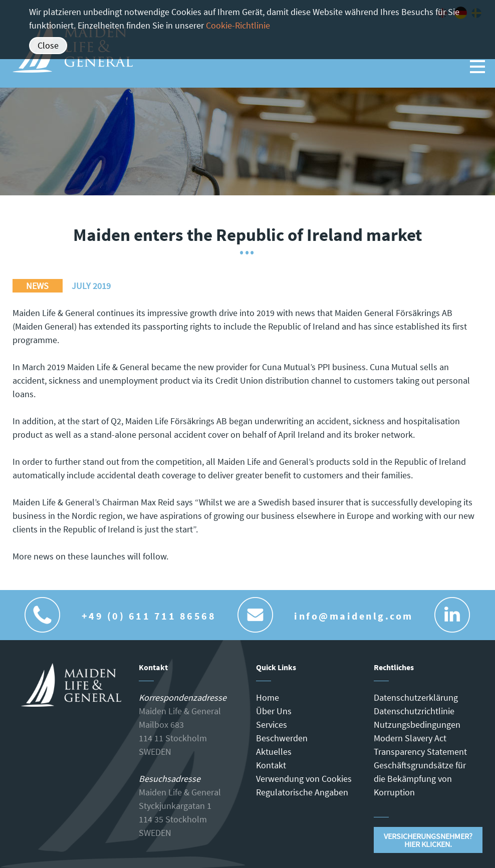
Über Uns (274, 711)
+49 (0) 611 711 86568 (149, 616)
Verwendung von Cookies (304, 779)
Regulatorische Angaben (302, 792)
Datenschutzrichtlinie (414, 711)
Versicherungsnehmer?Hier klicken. (428, 840)
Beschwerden (282, 738)
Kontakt (271, 765)
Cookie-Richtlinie (238, 25)
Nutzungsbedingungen (417, 725)
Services (272, 725)
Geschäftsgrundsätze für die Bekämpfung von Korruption (420, 779)
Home (268, 697)
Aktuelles (274, 752)
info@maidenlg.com (354, 616)
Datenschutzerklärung (416, 697)
